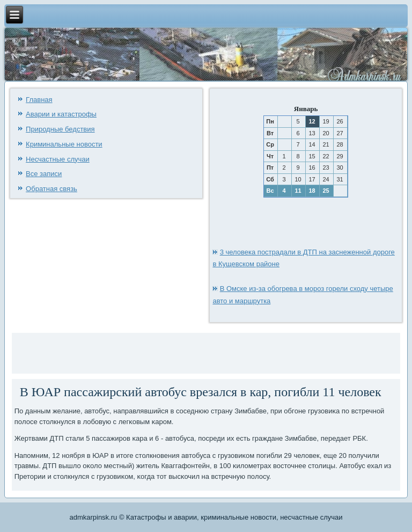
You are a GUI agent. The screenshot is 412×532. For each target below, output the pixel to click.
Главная (39, 100)
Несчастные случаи (58, 159)
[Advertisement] (140, 352)
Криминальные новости (64, 144)
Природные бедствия (60, 129)
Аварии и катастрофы (61, 114)
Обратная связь (51, 189)
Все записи (44, 174)
